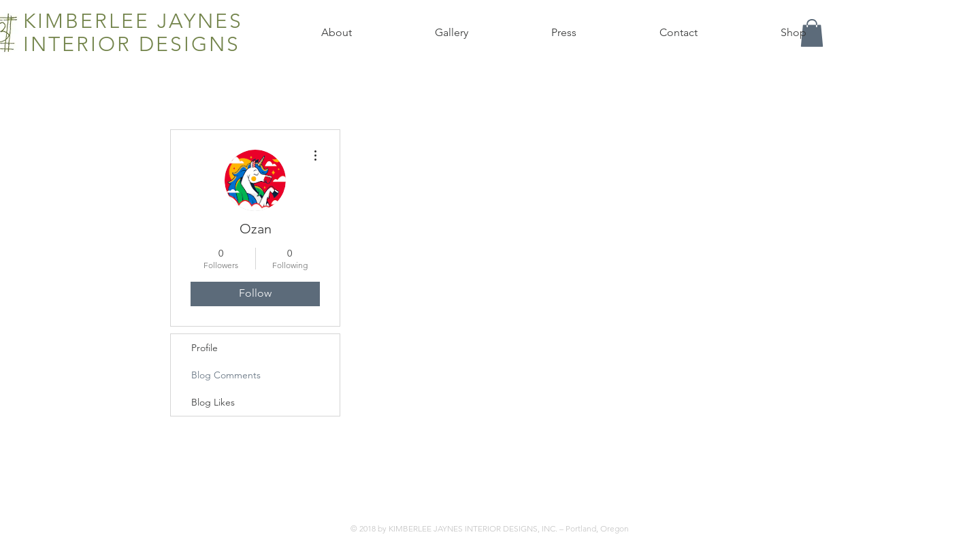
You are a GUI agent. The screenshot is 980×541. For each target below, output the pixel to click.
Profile (205, 348)
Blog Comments (226, 375)
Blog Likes (213, 402)
